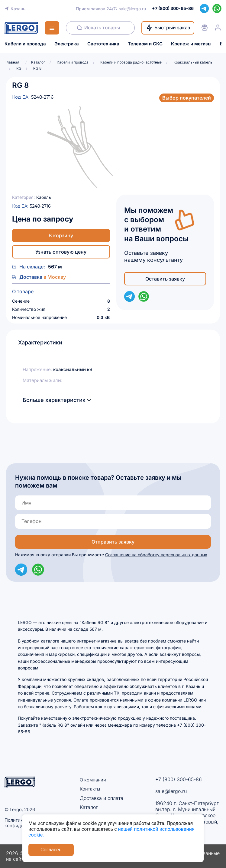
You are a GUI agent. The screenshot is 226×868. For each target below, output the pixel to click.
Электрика (67, 44)
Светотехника (103, 44)
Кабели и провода (25, 44)
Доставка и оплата (102, 798)
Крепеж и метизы (191, 44)
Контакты (90, 789)
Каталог (89, 807)
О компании (94, 780)
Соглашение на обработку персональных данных (156, 555)
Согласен (51, 850)
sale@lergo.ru (132, 9)
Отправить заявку (113, 542)
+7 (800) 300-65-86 (179, 779)
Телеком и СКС (145, 44)
